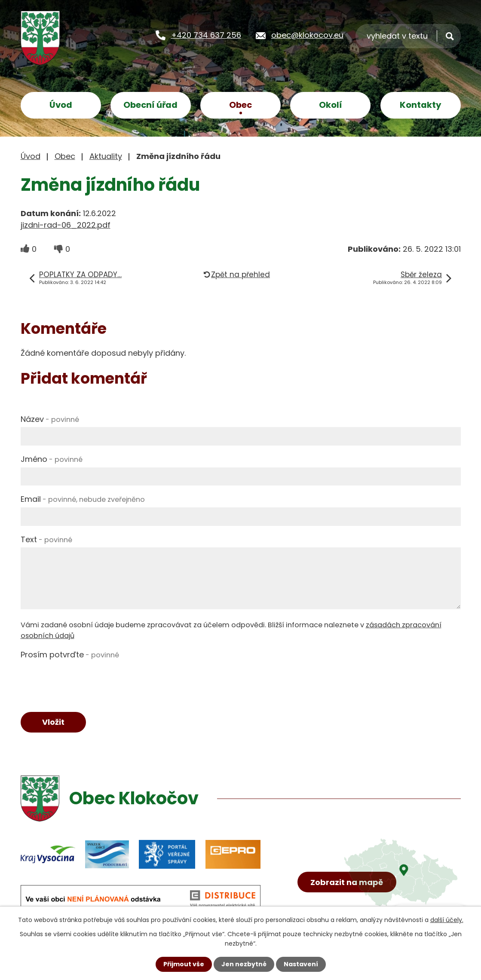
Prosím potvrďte (70, 655)
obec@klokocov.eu (307, 35)
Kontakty (421, 105)
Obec (240, 105)
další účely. (447, 920)
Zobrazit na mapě (347, 882)
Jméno (52, 459)
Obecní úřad (150, 105)
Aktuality (106, 156)
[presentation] (86, 680)
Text (46, 539)
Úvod (61, 105)
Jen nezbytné (244, 964)
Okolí (331, 105)
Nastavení (301, 964)
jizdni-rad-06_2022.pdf (66, 225)
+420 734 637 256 (206, 35)
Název (50, 419)
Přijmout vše (184, 964)
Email (83, 499)
